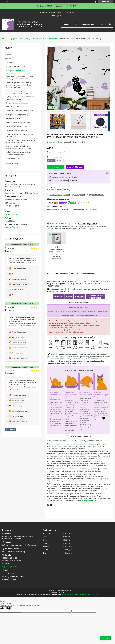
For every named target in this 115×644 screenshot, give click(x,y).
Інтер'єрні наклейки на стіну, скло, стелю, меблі (19, 72)
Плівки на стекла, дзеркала (16, 130)
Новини (8, 54)
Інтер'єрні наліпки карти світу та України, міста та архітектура (18, 92)
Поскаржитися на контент (71, 595)
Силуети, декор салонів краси (17, 103)
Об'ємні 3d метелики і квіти (16, 126)
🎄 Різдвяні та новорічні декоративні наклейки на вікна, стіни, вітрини (20, 98)
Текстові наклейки (13, 107)
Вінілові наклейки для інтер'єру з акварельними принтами (19, 153)
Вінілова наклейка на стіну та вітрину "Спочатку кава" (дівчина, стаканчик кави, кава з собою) (21, 319)
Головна (66, 24)
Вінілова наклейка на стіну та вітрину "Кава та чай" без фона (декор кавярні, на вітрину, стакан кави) (22, 383)
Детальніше (102, 466)
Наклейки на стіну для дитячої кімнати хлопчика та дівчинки (21, 141)
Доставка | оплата (89, 24)
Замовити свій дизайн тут (15, 67)
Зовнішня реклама (13, 158)
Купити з (75, 167)
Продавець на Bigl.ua (57, 593)
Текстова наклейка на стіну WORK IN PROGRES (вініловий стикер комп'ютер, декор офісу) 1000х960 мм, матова (22, 260)
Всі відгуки (10, 429)
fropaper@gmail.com (12, 215)
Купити (56, 167)
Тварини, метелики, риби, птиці (18, 122)
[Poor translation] (8, 608)
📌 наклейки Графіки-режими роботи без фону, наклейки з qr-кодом (20, 78)
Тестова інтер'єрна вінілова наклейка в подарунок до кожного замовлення (57, 254)
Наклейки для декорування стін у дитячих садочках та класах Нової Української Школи (19, 85)
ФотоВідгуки (10, 62)
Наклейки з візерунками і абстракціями (21, 111)
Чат (106, 638)
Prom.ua (69, 591)
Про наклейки (84, 323)
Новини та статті (11, 163)
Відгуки (8, 58)
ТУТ (56, 284)
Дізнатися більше (93, 471)
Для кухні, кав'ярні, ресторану (17, 115)
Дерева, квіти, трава (14, 118)
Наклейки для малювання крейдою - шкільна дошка (20, 135)
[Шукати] (110, 24)
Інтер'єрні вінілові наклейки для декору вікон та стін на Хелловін (33, 39)
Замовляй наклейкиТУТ (66, 6)
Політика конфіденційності (89, 595)
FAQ (76, 24)
